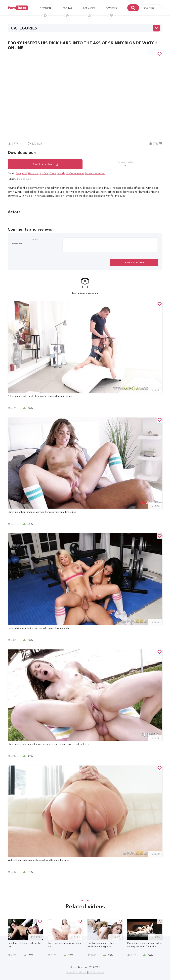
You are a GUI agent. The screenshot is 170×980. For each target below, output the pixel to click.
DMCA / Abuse (96, 972)
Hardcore (33, 173)
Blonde (61, 173)
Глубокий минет (75, 173)
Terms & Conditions (76, 972)
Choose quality (125, 164)
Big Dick (44, 173)
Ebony (53, 173)
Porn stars (89, 8)
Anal (24, 173)
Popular (67, 8)
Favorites (111, 8)
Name (35, 239)
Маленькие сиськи (95, 173)
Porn (18, 8)
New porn (45, 8)
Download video (45, 164)
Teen (18, 173)
